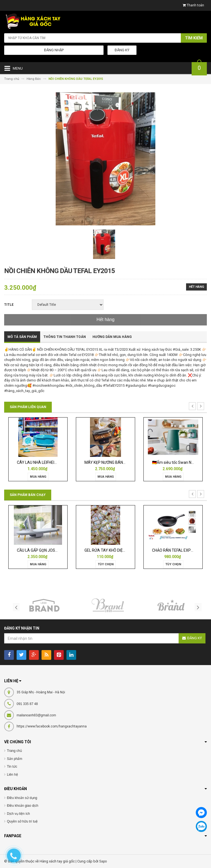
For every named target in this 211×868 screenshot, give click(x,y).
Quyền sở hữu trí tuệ (22, 821)
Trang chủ (14, 751)
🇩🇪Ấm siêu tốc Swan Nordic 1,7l (179, 462)
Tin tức (12, 767)
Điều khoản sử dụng (22, 798)
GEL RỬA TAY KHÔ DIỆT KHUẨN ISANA (117, 550)
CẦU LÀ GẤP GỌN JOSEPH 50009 (46, 550)
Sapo (103, 861)
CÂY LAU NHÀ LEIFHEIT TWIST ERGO (48, 462)
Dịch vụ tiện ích (18, 814)
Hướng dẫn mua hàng (112, 337)
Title (9, 305)
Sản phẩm (15, 759)
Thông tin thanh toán (65, 337)
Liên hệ (12, 775)
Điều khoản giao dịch (23, 806)
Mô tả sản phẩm (22, 337)
